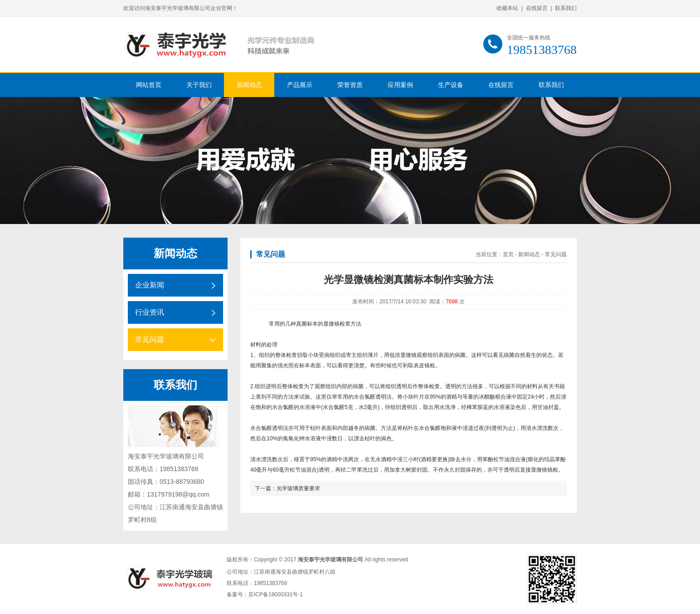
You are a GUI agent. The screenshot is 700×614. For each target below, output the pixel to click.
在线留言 (537, 8)
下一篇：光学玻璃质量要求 (287, 488)
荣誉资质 (350, 85)
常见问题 (150, 339)
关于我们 (199, 85)
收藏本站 (507, 8)
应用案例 (400, 85)
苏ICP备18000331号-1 (276, 595)
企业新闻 (150, 285)
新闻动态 (249, 85)
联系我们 (566, 8)
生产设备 (451, 85)
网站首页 (149, 85)
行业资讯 (150, 312)
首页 (508, 254)
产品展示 (300, 85)
